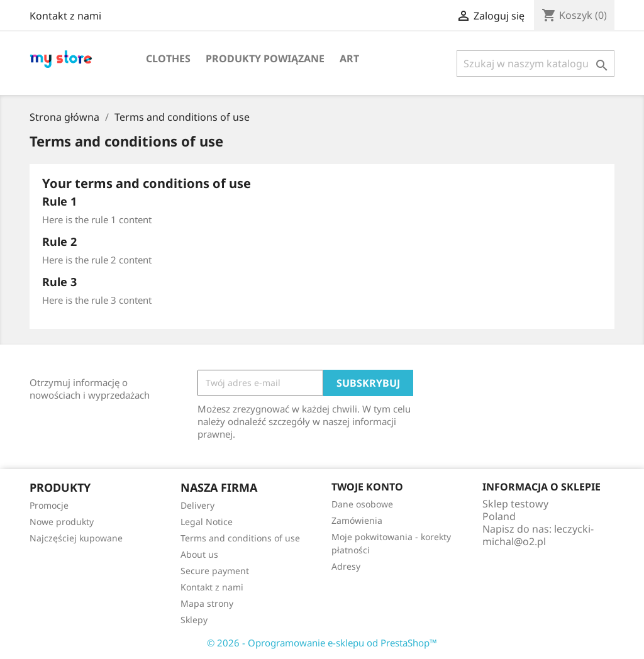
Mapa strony (207, 603)
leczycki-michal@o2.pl (538, 535)
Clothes (168, 58)
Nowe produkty (62, 522)
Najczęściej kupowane (76, 538)
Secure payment (215, 571)
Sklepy (194, 620)
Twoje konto (367, 487)
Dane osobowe (362, 504)
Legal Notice (207, 522)
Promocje (49, 505)
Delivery (197, 505)
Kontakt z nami (65, 16)
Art (349, 58)
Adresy (346, 566)
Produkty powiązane (265, 58)
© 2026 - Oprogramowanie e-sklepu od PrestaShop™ (322, 643)
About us (199, 554)
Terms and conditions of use (240, 538)
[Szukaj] (536, 64)
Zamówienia (357, 520)
